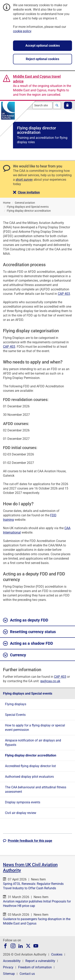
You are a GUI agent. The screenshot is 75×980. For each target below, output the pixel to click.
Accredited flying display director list (30, 766)
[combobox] (42, 105)
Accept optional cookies (43, 46)
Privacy (8, 967)
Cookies (57, 954)
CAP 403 (64, 294)
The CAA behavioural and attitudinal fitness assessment (36, 789)
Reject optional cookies (42, 59)
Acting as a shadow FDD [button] (28, 644)
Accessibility (12, 961)
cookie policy (22, 31)
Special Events (15, 715)
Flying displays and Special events (28, 693)
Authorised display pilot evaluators (29, 777)
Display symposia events (23, 802)
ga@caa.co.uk (50, 681)
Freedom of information (35, 967)
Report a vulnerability (40, 961)
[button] (68, 105)
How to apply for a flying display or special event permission (35, 728)
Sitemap (9, 974)
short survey (24, 180)
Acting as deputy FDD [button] (26, 620)
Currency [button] (14, 655)
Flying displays (16, 704)
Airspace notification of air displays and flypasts (33, 743)
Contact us (27, 974)
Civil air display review (21, 813)
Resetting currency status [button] (29, 632)
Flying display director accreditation (31, 755)
